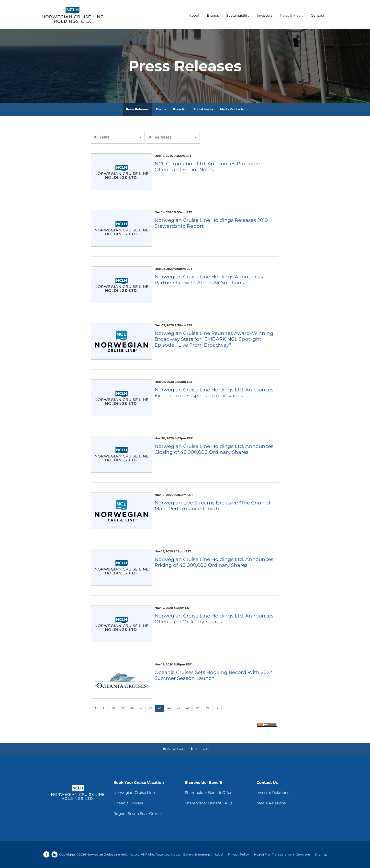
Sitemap (321, 854)
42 (150, 708)
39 (123, 708)
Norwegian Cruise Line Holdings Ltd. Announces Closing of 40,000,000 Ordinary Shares (214, 449)
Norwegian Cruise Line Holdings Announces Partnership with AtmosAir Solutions (209, 280)
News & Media (292, 15)
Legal (219, 854)
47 (197, 708)
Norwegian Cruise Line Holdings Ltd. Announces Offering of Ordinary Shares (214, 619)
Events (161, 109)
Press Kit (180, 109)
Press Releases (137, 109)
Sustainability (238, 15)
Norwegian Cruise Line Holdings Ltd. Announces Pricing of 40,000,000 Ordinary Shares (214, 562)
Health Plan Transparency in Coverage (282, 854)
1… (104, 708)
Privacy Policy (239, 854)
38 (113, 708)
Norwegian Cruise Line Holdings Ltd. (113, 854)
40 (132, 708)
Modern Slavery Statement (191, 854)
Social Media (203, 109)
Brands (213, 15)
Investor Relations (273, 793)
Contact (318, 15)
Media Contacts (232, 109)
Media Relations (271, 803)
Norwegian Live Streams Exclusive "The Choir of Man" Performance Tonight (213, 506)
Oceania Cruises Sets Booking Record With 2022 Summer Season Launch (213, 675)
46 (188, 708)
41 (141, 708)
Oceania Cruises (128, 803)
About (194, 15)
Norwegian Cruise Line (134, 793)
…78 (207, 708)
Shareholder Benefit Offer (208, 793)
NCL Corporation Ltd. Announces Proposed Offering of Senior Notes (208, 167)
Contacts (202, 749)
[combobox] (118, 137)
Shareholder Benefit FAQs (209, 803)
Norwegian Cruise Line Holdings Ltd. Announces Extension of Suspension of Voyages (214, 393)
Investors (265, 15)
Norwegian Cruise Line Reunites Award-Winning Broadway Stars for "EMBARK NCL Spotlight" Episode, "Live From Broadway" (214, 339)
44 (169, 708)
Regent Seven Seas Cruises (138, 814)
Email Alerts (176, 749)
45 (178, 708)
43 (160, 708)
